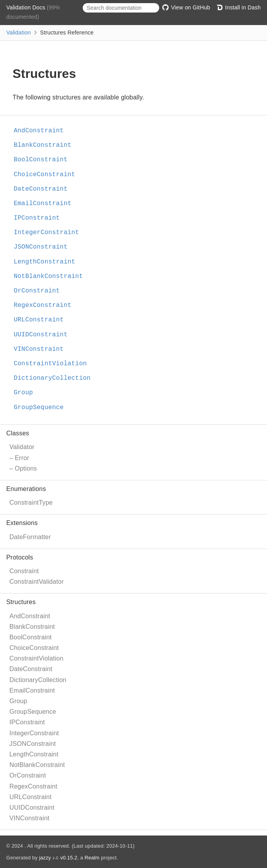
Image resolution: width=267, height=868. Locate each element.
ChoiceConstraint (34, 648)
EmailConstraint (32, 690)
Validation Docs (26, 7)
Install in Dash (239, 7)
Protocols (20, 557)
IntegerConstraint (34, 733)
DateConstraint (31, 669)
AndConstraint (30, 616)
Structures (21, 602)
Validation (18, 32)
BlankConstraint (32, 627)
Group (18, 701)
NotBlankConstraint (37, 765)
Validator (22, 447)
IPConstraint (27, 722)
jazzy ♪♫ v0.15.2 (58, 858)
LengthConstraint (34, 754)
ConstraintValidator (37, 582)
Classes (18, 433)
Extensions (22, 523)
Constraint (24, 571)
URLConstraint (31, 797)
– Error (19, 458)
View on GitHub (186, 7)
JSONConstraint (33, 744)
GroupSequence (33, 712)
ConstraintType (31, 503)
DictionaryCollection (38, 680)
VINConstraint (29, 818)
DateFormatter (30, 537)
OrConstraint (28, 775)
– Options (23, 468)
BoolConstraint (31, 637)
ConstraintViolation (36, 658)
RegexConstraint (33, 786)
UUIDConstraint (32, 808)
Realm (92, 858)
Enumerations (26, 489)
